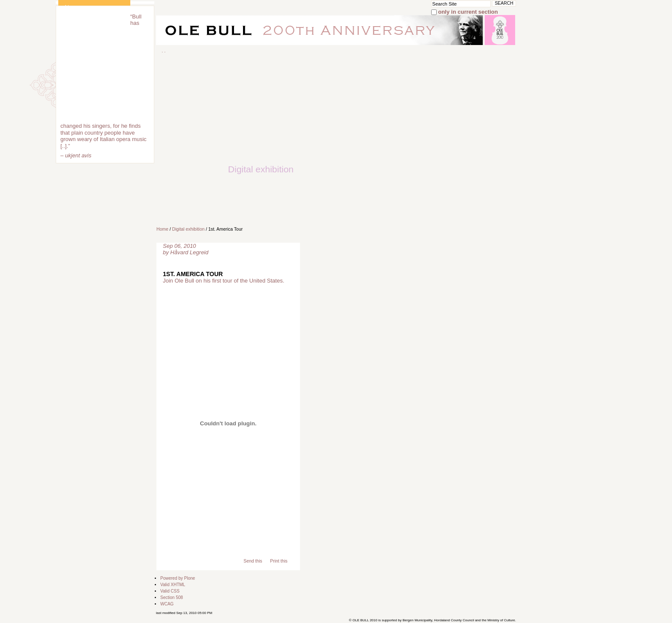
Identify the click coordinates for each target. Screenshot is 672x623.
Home (162, 229)
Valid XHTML (173, 585)
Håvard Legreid (189, 252)
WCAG (167, 604)
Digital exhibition (188, 229)
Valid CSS (170, 591)
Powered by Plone (178, 578)
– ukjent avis (76, 155)
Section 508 (172, 597)
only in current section (468, 12)
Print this (279, 561)
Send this (253, 561)
